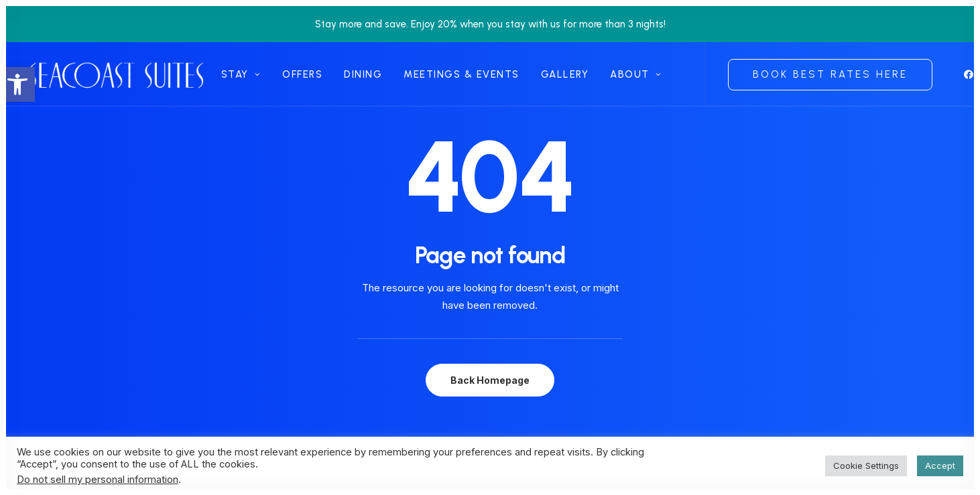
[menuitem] (241, 74)
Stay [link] (241, 74)
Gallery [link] (565, 74)
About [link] (636, 74)
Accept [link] (940, 466)
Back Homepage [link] (490, 380)
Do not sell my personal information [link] (98, 480)
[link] (17, 84)
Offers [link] (302, 74)
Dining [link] (363, 74)
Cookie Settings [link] (866, 466)
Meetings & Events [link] (462, 74)
